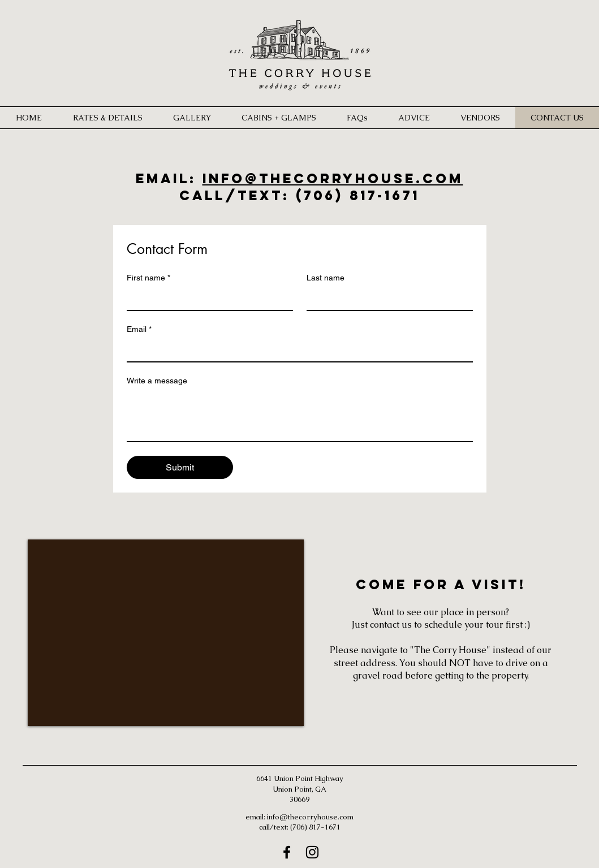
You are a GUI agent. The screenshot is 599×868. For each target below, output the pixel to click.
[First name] (206, 299)
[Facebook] (287, 852)
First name (148, 278)
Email (139, 329)
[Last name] (386, 299)
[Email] (296, 350)
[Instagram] (312, 852)
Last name (326, 278)
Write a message (157, 381)
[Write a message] (300, 416)
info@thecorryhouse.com (333, 178)
